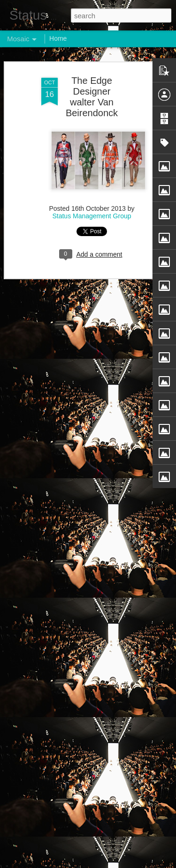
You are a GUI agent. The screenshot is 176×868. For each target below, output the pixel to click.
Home (58, 38)
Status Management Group (92, 216)
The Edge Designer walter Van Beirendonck (92, 97)
